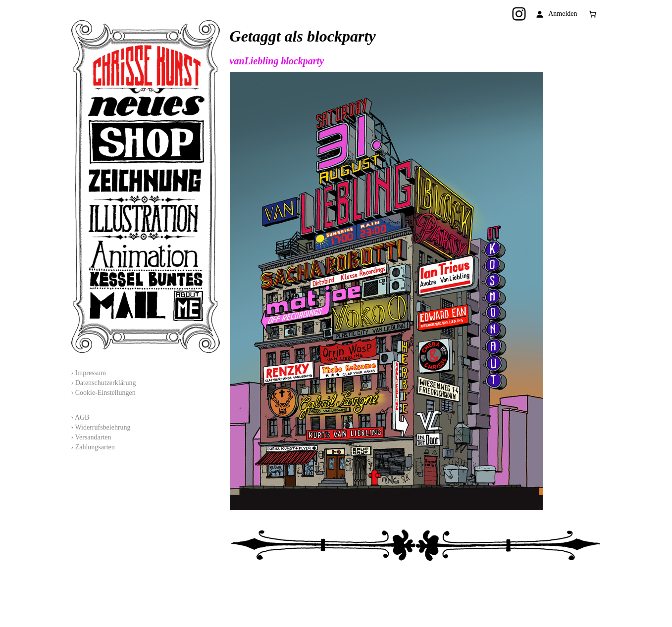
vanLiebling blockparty (277, 61)
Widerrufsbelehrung (103, 427)
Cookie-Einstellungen (105, 393)
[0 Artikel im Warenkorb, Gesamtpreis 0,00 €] (593, 14)
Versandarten (93, 437)
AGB (82, 417)
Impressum (91, 373)
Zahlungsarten (95, 447)
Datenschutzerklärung (106, 383)
